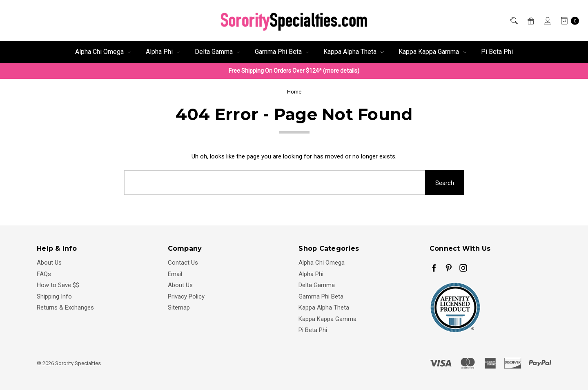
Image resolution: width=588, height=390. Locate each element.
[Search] (513, 21)
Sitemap (179, 308)
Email (175, 274)
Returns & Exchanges (65, 308)
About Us (49, 263)
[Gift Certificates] (530, 21)
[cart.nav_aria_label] (568, 21)
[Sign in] (547, 21)
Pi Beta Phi (497, 52)
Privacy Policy (186, 296)
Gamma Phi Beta (282, 52)
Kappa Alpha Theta (354, 52)
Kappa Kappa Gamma (432, 52)
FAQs (44, 274)
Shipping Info (54, 296)
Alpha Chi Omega (103, 52)
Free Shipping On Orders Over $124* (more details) (294, 71)
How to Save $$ (58, 285)
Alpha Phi (163, 52)
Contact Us (183, 263)
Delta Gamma (217, 52)
